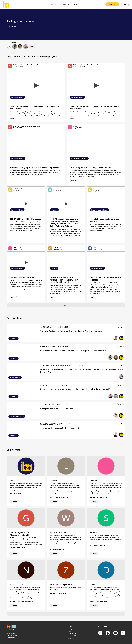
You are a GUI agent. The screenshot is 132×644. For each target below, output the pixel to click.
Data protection (12, 635)
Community (77, 4)
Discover (66, 4)
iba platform (56, 4)
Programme (72, 633)
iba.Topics (71, 629)
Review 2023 (72, 636)
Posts (69, 631)
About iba (71, 626)
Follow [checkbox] (14, 501)
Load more (66, 305)
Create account (112, 4)
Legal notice (11, 633)
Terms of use (11, 638)
